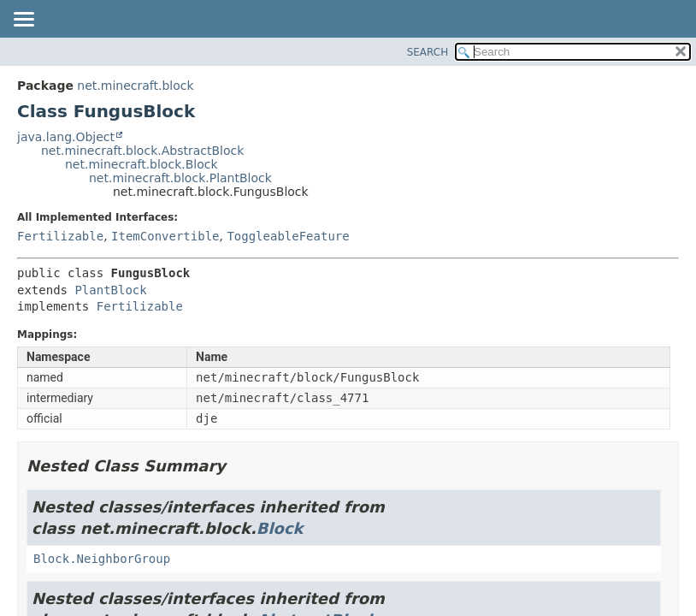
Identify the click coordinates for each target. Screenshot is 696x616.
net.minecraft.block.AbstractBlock (142, 151)
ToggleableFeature (288, 236)
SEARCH (428, 52)
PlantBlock (110, 290)
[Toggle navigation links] (23, 21)
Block (280, 528)
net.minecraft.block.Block (142, 164)
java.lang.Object (66, 137)
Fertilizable (60, 236)
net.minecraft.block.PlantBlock (180, 178)
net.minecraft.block (135, 86)
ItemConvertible (165, 236)
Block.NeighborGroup (102, 559)
